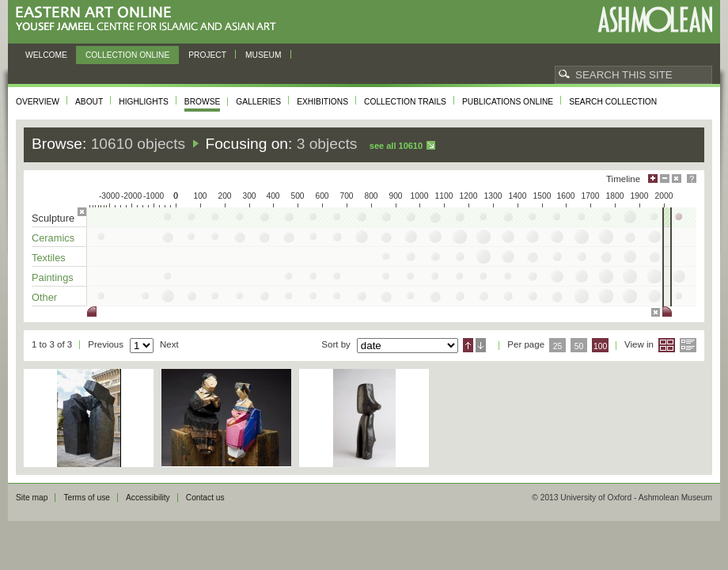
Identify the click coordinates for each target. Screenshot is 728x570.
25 (558, 346)
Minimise (665, 179)
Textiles (49, 258)
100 (600, 346)
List (688, 345)
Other (44, 297)
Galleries (258, 102)
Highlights (144, 102)
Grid (667, 345)
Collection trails (405, 102)
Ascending (468, 345)
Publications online (508, 102)
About (89, 102)
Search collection (613, 102)
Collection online (127, 55)
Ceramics (53, 238)
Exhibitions (322, 102)
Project (207, 55)
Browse (203, 102)
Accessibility (148, 498)
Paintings (53, 277)
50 (579, 346)
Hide (677, 179)
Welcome (46, 55)
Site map (32, 498)
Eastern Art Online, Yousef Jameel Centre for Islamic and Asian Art (150, 19)
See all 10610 (396, 146)
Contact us (205, 498)
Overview (38, 102)
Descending (481, 345)
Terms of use (87, 498)
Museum (264, 55)
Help (692, 179)
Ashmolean (655, 19)
